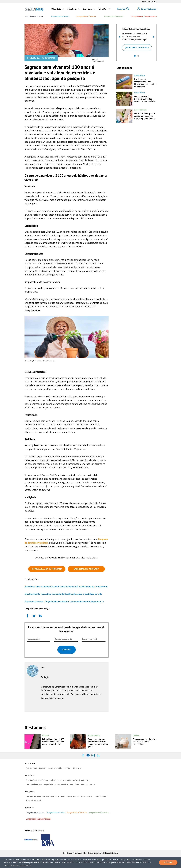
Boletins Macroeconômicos (37, 780)
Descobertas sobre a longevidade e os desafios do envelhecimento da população (64, 601)
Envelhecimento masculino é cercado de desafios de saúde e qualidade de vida (63, 594)
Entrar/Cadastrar (149, 9)
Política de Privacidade (73, 853)
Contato (68, 768)
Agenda (42, 768)
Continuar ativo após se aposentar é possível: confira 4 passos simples (145, 116)
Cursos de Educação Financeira (81, 796)
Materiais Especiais (34, 801)
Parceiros (77, 768)
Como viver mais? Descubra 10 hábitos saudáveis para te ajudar (145, 99)
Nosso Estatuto (111, 853)
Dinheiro (46, 736)
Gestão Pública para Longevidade (39, 784)
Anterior (120, 37)
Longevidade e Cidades (34, 16)
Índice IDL (85, 780)
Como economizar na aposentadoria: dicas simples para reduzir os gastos (98, 743)
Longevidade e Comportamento (144, 16)
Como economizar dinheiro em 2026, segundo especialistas (144, 742)
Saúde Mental (33, 58)
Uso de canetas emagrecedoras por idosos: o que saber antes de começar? (145, 83)
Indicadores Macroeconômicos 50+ (64, 780)
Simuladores (101, 796)
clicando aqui (25, 865)
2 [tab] (138, 56)
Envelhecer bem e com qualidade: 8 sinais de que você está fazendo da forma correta (66, 586)
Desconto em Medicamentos (37, 796)
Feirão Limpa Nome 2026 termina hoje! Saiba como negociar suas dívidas (53, 742)
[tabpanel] (137, 39)
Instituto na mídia (55, 768)
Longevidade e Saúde (60, 16)
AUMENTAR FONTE (149, 2)
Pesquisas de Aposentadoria (67, 784)
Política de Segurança (93, 853)
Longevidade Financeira (114, 16)
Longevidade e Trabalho (86, 16)
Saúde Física (139, 76)
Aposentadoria (140, 110)
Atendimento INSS (59, 796)
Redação (45, 677)
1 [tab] (135, 56)
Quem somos (31, 768)
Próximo (153, 37)
